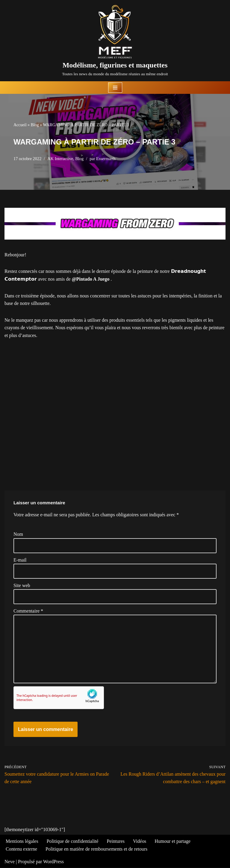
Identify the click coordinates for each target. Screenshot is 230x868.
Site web (22, 585)
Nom (18, 534)
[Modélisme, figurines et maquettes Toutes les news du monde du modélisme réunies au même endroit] (115, 41)
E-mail (20, 560)
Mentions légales (22, 841)
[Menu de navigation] (115, 88)
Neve (10, 862)
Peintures (116, 841)
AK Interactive (60, 159)
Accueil (20, 125)
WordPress (53, 862)
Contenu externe (21, 849)
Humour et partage (173, 841)
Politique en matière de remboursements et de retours (97, 849)
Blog (35, 125)
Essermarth (106, 159)
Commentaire (28, 611)
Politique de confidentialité (73, 841)
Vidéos (140, 841)
